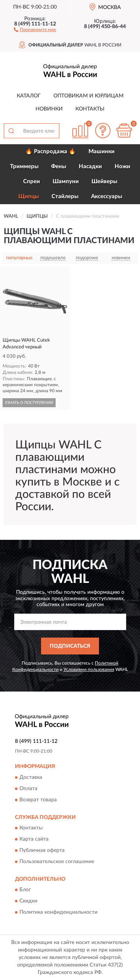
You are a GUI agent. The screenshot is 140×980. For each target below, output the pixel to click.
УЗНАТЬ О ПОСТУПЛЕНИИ (29, 403)
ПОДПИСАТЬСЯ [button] (70, 646)
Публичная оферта (42, 851)
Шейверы (104, 182)
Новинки (49, 109)
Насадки (90, 167)
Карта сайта (34, 840)
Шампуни (66, 182)
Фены (59, 167)
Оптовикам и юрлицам (88, 96)
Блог (25, 890)
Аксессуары (107, 196)
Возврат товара (38, 800)
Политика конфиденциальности (58, 913)
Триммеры (24, 167)
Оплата (28, 789)
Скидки (28, 901)
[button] (35, 29)
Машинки (102, 152)
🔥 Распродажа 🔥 (51, 152)
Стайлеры (65, 196)
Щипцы (29, 196)
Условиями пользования (89, 669)
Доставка (31, 777)
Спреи (32, 182)
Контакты (90, 109)
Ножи (122, 167)
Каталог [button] (29, 96)
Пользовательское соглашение (57, 862)
